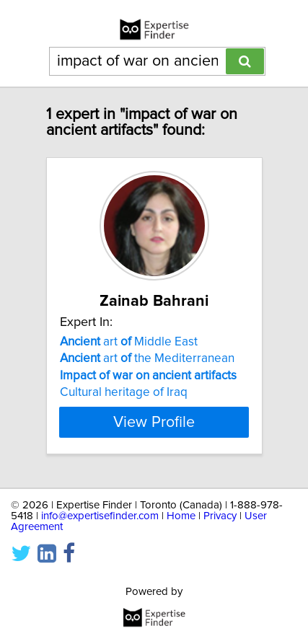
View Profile (154, 422)
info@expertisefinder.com (100, 516)
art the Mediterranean (147, 358)
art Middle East (129, 342)
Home (181, 516)
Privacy (220, 516)
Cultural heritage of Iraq (124, 392)
